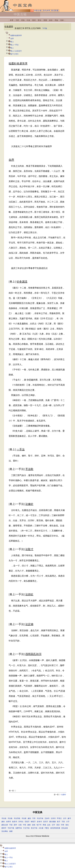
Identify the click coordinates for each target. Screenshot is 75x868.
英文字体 (34, 828)
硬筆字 (4, 828)
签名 (67, 825)
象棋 (29, 825)
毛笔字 (27, 822)
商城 (44, 825)
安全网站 (5, 831)
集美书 (15, 822)
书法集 (10, 818)
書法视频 (52, 822)
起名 (49, 825)
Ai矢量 (41, 828)
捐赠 (11, 831)
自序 (12, 39)
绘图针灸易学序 (16, 35)
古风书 (53, 818)
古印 (65, 818)
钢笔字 (33, 822)
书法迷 (4, 818)
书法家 (24, 818)
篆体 (3, 822)
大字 (68, 822)
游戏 (34, 825)
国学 (15, 825)
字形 (63, 822)
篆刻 (29, 818)
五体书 (47, 818)
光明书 (8, 822)
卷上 (12, 42)
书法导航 (17, 818)
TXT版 (45, 28)
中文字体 (26, 828)
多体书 (39, 822)
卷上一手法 (14, 45)
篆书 (69, 818)
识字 (53, 825)
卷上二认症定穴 (16, 51)
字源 (11, 825)
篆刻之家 (5, 825)
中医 (25, 825)
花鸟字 (46, 822)
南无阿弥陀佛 (55, 828)
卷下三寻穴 (14, 54)
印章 (63, 825)
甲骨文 (59, 818)
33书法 (21, 822)
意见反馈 (65, 828)
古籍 (20, 825)
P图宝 (47, 828)
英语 (58, 825)
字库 (34, 818)
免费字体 (19, 828)
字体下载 (11, 828)
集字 (59, 822)
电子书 (39, 825)
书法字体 (40, 818)
